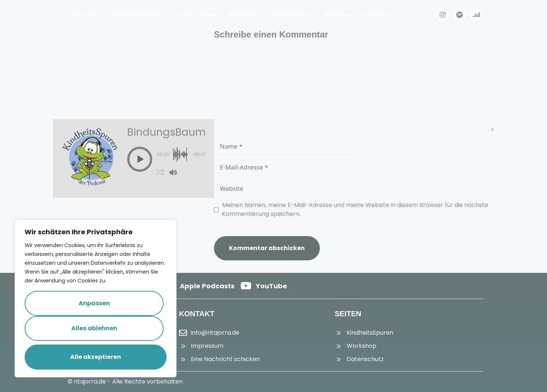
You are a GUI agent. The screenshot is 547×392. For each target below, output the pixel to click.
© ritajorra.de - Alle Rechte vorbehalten (125, 382)
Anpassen (94, 303)
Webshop (337, 15)
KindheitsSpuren (137, 15)
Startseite (84, 15)
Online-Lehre (291, 15)
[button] (140, 159)
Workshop (244, 15)
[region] (96, 299)
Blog (210, 15)
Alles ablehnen (94, 328)
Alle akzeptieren (96, 357)
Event (183, 15)
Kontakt (376, 15)
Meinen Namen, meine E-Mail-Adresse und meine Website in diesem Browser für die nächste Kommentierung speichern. (355, 209)
